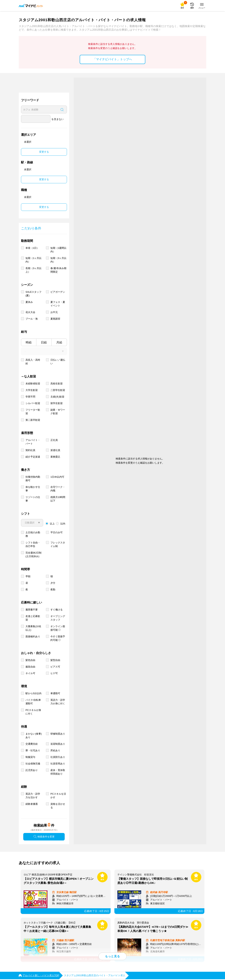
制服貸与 (30, 757)
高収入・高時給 (33, 362)
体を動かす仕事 (33, 489)
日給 (44, 342)
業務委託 (55, 457)
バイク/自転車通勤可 (33, 702)
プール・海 (32, 319)
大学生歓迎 (32, 390)
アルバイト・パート (33, 442)
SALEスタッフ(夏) (33, 294)
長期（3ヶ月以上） (33, 270)
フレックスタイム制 (58, 544)
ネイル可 (30, 673)
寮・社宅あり (33, 750)
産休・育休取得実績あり (58, 772)
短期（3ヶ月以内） (58, 260)
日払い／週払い (58, 362)
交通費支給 (32, 744)
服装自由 (30, 667)
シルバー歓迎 (33, 403)
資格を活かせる (58, 806)
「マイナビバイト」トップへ (112, 59)
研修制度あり (58, 734)
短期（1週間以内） (58, 250)
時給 (29, 342)
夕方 (53, 583)
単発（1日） (32, 248)
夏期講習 (55, 319)
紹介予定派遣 (33, 457)
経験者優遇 (32, 804)
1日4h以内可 (57, 477)
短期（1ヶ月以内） (33, 260)
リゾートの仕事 (33, 499)
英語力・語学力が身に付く (58, 702)
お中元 (54, 312)
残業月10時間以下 (58, 499)
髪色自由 (30, 660)
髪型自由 (55, 660)
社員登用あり (58, 764)
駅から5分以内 (33, 693)
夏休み (29, 302)
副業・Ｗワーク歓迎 (58, 412)
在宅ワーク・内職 (58, 489)
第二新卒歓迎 (33, 420)
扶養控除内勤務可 (33, 479)
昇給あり (55, 750)
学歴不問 (30, 397)
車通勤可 (55, 693)
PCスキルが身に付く (33, 712)
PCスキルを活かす (58, 796)
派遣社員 (55, 450)
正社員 (54, 440)
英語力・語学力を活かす (33, 796)
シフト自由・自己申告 (33, 544)
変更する (44, 152)
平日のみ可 (57, 532)
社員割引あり (58, 757)
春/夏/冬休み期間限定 (58, 270)
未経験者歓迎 (33, 384)
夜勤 (53, 590)
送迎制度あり (58, 744)
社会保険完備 (33, 764)
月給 (59, 342)
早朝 (28, 576)
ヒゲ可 (54, 673)
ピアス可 (55, 667)
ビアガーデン (58, 292)
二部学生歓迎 (58, 390)
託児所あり (32, 770)
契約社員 (30, 450)
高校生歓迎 (57, 384)
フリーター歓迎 (33, 412)
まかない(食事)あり (34, 736)
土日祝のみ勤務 (33, 534)
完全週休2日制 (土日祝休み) (33, 555)
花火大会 (30, 312)
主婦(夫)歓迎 (57, 397)
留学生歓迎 (57, 403)
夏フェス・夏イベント (58, 304)
